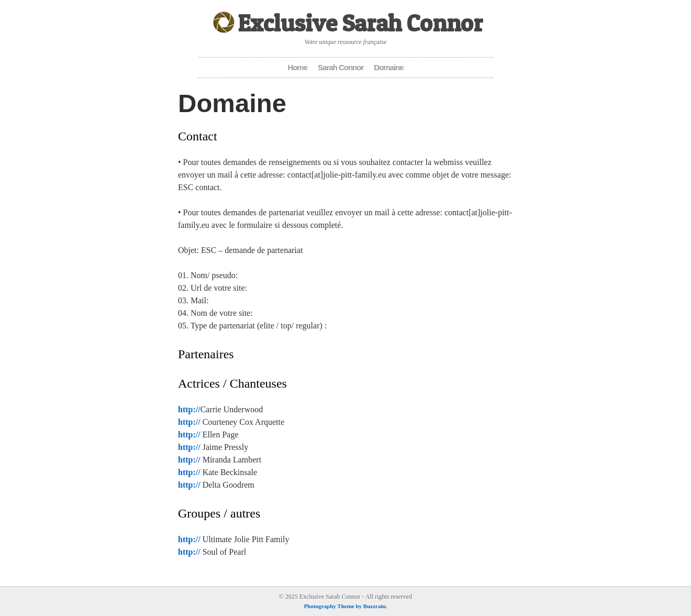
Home (297, 67)
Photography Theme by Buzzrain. (346, 606)
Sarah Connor (341, 67)
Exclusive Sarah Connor (360, 23)
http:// (189, 409)
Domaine (388, 67)
